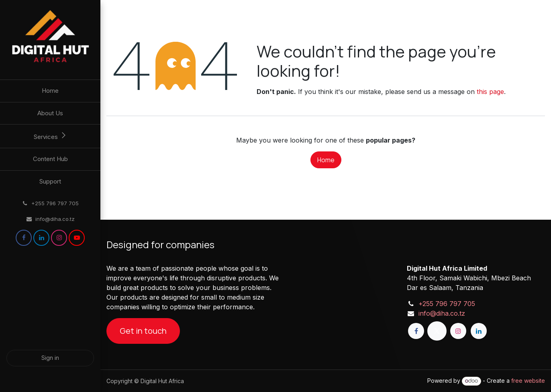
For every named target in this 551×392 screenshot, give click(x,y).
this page (490, 92)
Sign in (50, 358)
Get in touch (143, 331)
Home (326, 160)
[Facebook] (24, 238)
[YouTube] (77, 238)
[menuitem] (50, 91)
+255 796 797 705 (447, 304)
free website (528, 381)
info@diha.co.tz (442, 313)
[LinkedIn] (41, 238)
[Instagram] (59, 238)
